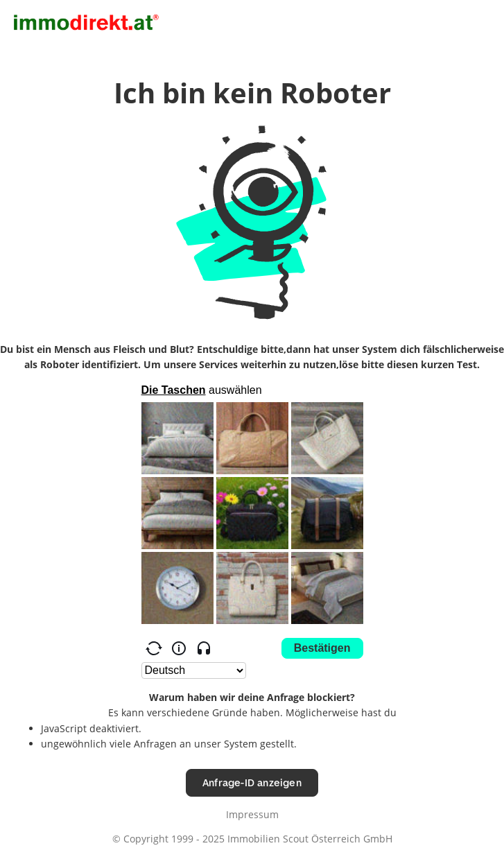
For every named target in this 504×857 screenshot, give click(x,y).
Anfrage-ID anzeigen (252, 782)
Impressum (252, 814)
